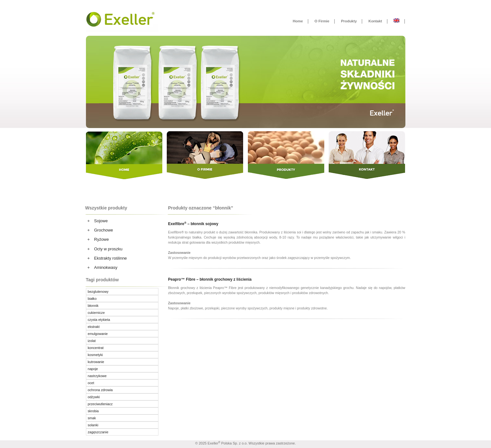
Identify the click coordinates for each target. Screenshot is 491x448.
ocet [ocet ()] (91, 383)
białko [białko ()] (92, 299)
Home (298, 21)
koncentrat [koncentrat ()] (96, 348)
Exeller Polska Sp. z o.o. (228, 443)
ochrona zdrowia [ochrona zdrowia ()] (100, 390)
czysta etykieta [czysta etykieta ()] (99, 320)
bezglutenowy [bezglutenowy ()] (98, 292)
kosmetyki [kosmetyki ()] (95, 355)
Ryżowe (102, 239)
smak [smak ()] (92, 418)
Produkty (349, 21)
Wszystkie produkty (106, 208)
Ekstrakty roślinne (111, 258)
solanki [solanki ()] (93, 425)
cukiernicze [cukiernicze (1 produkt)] (96, 313)
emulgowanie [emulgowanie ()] (98, 334)
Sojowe (101, 221)
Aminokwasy (106, 267)
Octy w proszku (108, 249)
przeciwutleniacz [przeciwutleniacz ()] (100, 404)
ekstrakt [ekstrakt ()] (94, 327)
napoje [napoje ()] (93, 369)
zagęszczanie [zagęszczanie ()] (98, 432)
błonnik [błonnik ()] (93, 306)
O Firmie (322, 21)
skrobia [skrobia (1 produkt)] (93, 411)
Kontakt (375, 21)
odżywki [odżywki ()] (94, 397)
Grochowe (104, 230)
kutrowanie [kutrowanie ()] (96, 362)
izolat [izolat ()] (92, 341)
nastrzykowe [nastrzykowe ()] (97, 376)
